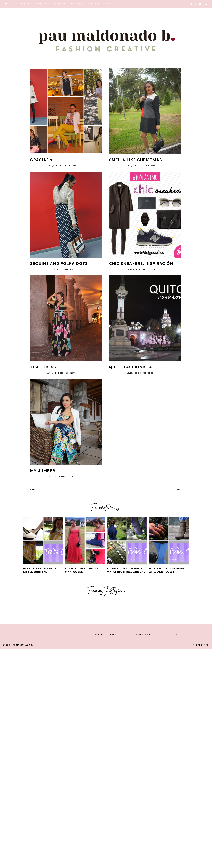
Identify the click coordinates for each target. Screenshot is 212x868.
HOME (8, 4)
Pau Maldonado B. (22, 645)
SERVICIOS (77, 4)
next (179, 490)
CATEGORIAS (22, 4)
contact (100, 634)
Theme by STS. (201, 645)
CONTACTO (93, 4)
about (114, 634)
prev (33, 490)
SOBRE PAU (110, 4)
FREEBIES (41, 4)
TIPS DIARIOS (59, 4)
